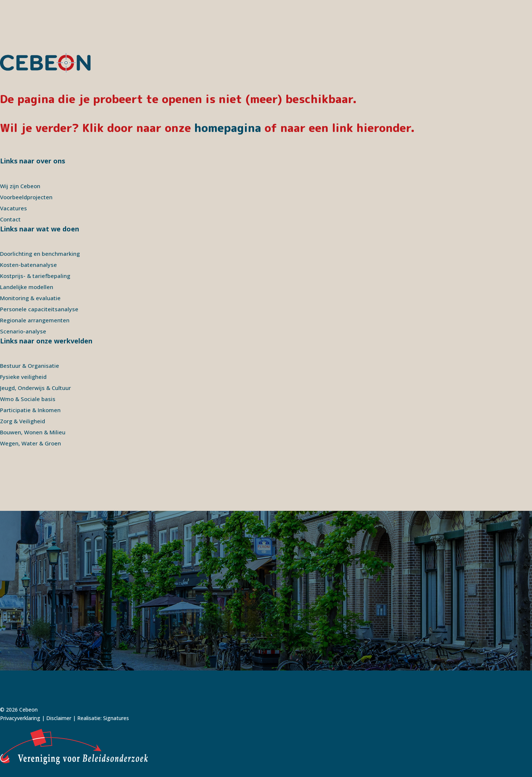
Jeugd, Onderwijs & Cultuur (35, 388)
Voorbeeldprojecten (26, 197)
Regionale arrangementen (35, 320)
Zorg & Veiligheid (23, 421)
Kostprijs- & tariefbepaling (35, 276)
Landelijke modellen (27, 287)
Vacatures (13, 208)
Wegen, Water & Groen (30, 443)
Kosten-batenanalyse (28, 265)
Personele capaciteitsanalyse (39, 309)
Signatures (116, 718)
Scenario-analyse (23, 331)
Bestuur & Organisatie (30, 366)
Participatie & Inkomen (30, 410)
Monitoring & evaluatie (30, 298)
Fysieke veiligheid (23, 377)
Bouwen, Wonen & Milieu (33, 432)
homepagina (228, 128)
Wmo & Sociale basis (28, 399)
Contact (10, 219)
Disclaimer (59, 718)
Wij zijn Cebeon (20, 186)
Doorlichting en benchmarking (40, 254)
